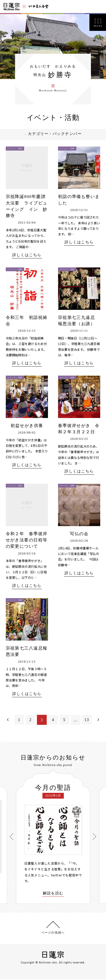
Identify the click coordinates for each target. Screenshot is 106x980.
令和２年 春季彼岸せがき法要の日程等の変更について (27, 541)
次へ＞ (98, 720)
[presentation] (12, 837)
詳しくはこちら (27, 256)
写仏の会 (79, 534)
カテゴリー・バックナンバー (56, 134)
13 (87, 720)
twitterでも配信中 (65, 876)
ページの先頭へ (53, 933)
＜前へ (8, 720)
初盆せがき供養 (27, 426)
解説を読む (53, 894)
